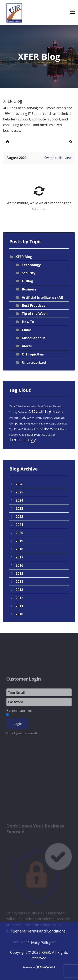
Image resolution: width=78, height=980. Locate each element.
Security (29, 273)
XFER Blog (24, 257)
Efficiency (43, 424)
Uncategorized (34, 362)
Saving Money (31, 424)
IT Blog (27, 281)
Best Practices (33, 305)
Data (12, 406)
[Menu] (72, 12)
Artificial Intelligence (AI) (42, 297)
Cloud (27, 330)
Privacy (38, 418)
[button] (71, 142)
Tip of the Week (35, 314)
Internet (14, 418)
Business (29, 289)
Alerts (27, 346)
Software (23, 412)
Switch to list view (58, 158)
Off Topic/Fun (33, 354)
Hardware (48, 418)
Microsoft (19, 429)
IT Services (21, 406)
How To (28, 322)
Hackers (28, 429)
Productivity (26, 418)
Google (53, 424)
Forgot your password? (22, 760)
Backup (51, 435)
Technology (31, 265)
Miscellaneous (34, 338)
